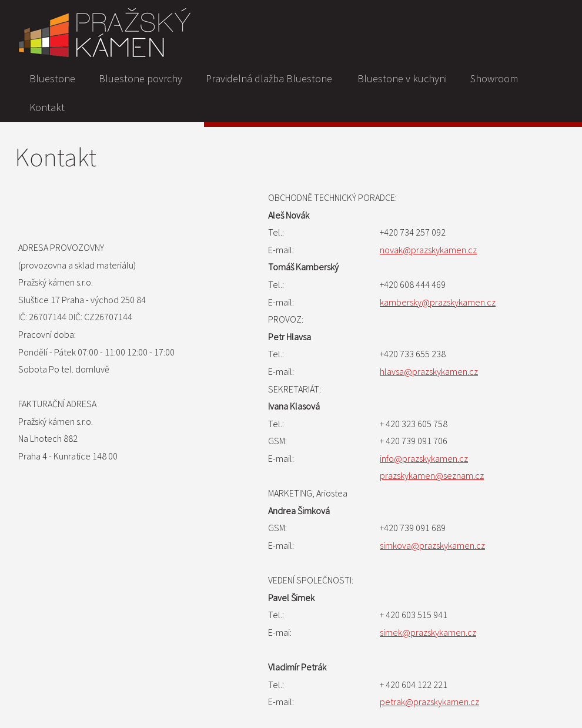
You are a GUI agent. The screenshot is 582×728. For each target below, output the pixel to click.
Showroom (494, 78)
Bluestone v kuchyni (402, 78)
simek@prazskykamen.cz (428, 632)
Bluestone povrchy (141, 78)
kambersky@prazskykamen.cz (438, 302)
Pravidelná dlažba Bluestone (269, 78)
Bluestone (52, 78)
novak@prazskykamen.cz (428, 250)
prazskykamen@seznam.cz (432, 475)
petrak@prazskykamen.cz (429, 702)
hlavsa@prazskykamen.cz (429, 371)
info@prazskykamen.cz (424, 458)
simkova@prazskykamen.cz (432, 545)
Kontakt (47, 107)
